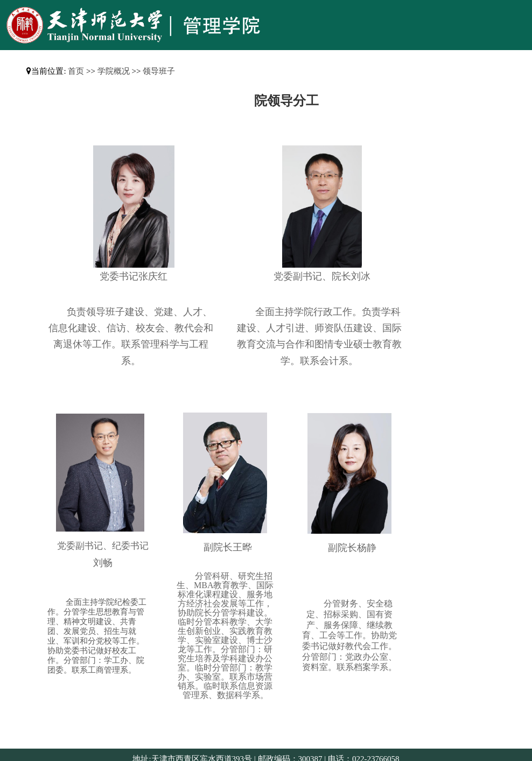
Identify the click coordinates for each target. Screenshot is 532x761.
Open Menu (519, 13)
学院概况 (114, 71)
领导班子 (159, 71)
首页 (76, 71)
